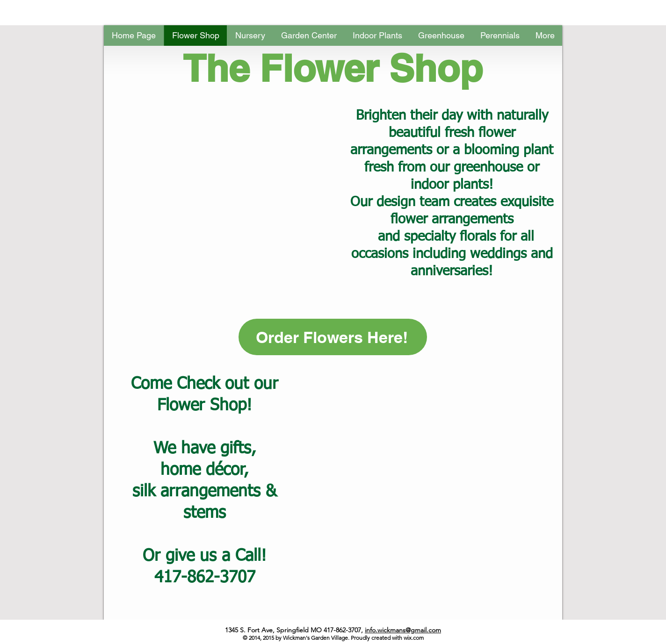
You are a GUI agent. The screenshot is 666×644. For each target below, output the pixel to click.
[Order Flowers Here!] (333, 337)
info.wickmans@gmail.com (403, 630)
